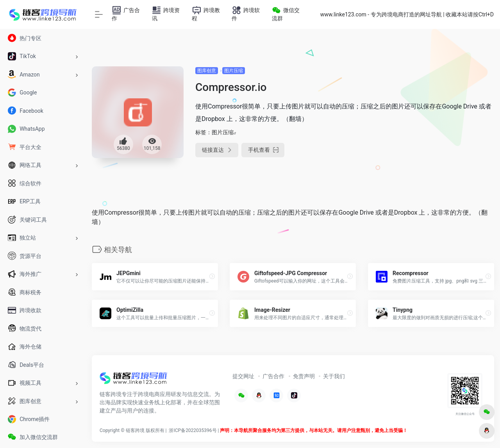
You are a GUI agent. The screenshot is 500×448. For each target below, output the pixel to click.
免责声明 (304, 376)
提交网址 (243, 376)
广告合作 (273, 376)
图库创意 (207, 71)
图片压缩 (234, 71)
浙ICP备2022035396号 (193, 430)
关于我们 (334, 376)
